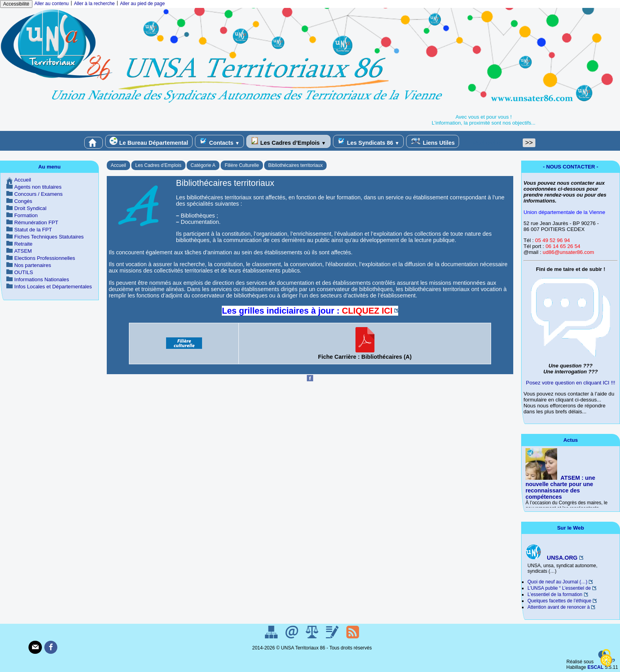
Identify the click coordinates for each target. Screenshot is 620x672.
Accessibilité (16, 4)
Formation (26, 215)
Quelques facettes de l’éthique (559, 601)
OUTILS (24, 272)
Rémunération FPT (36, 222)
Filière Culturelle (242, 165)
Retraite (23, 244)
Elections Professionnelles (45, 258)
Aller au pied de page (142, 4)
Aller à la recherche (94, 4)
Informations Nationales (42, 279)
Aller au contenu (52, 4)
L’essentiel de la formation (555, 594)
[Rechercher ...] (491, 143)
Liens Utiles (433, 141)
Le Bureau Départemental (149, 141)
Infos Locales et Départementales (53, 287)
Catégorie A (203, 165)
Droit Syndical (30, 208)
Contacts (219, 141)
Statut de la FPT (33, 230)
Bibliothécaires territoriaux (295, 165)
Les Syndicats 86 (369, 141)
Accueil (118, 165)
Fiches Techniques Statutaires (49, 237)
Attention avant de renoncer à (559, 607)
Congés (23, 201)
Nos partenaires (33, 265)
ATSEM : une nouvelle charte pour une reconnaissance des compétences (560, 487)
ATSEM (23, 251)
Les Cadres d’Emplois (288, 141)
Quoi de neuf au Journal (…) (557, 582)
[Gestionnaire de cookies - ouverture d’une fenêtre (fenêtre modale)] (606, 659)
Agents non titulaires (38, 187)
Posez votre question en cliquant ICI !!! (571, 383)
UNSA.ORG (552, 558)
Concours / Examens (38, 194)
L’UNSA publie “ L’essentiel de (559, 588)
